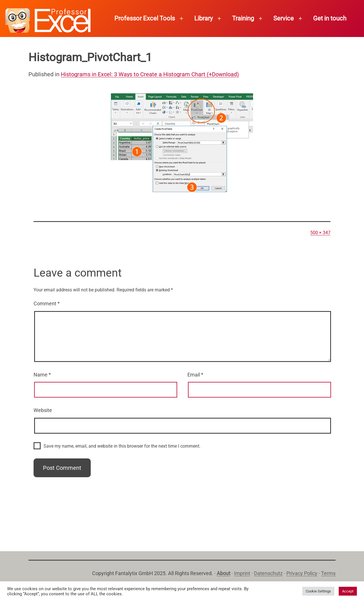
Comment (47, 303)
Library (203, 18)
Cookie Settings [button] (318, 591)
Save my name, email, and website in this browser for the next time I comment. (122, 446)
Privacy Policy (302, 573)
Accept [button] (348, 591)
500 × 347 (320, 233)
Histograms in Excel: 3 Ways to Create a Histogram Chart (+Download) (150, 74)
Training (243, 18)
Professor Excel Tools (145, 18)
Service (284, 18)
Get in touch (330, 18)
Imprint (242, 573)
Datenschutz (268, 573)
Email (195, 375)
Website (43, 410)
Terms (328, 573)
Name (42, 375)
